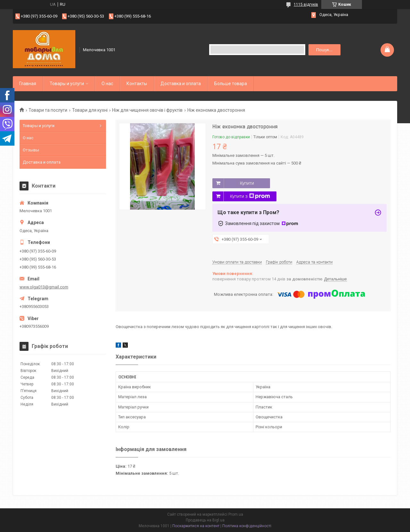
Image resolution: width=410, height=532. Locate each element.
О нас (107, 84)
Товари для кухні (90, 110)
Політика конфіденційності (247, 526)
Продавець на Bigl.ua (205, 520)
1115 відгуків (306, 4)
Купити (247, 183)
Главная (28, 84)
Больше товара (231, 84)
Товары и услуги (67, 84)
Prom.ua (236, 514)
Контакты (137, 84)
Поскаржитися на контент (196, 526)
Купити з (250, 196)
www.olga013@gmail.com (44, 287)
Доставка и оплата (181, 84)
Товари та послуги (48, 110)
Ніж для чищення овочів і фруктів (147, 110)
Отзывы (31, 150)
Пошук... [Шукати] (324, 50)
